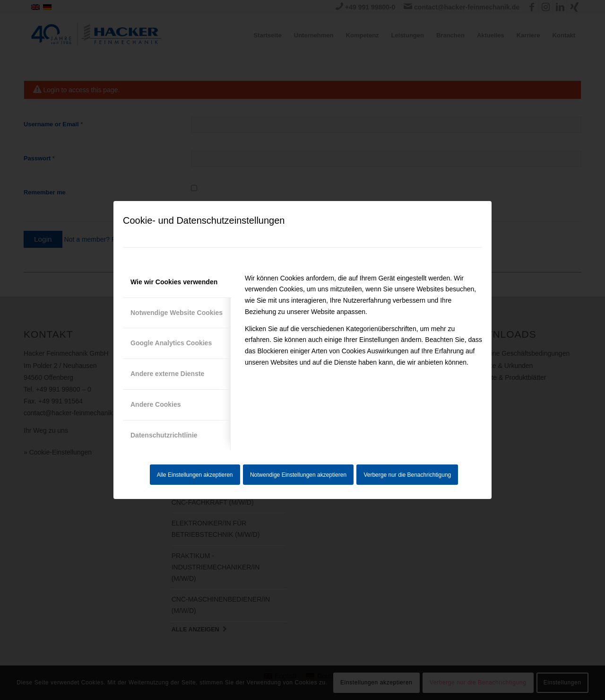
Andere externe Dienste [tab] (167, 374)
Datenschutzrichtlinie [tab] (164, 435)
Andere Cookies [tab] (156, 404)
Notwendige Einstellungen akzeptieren (298, 475)
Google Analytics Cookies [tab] (171, 343)
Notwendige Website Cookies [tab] (177, 313)
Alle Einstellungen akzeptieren (195, 475)
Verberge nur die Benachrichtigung (407, 475)
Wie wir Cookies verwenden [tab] (174, 282)
